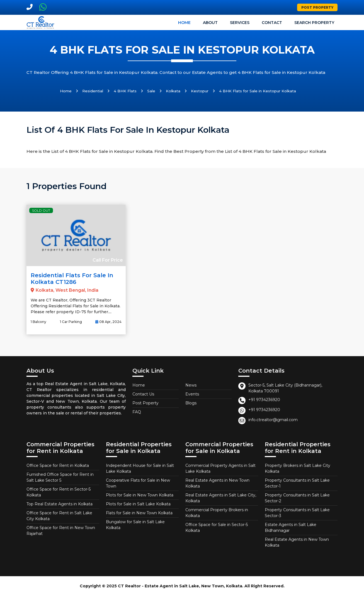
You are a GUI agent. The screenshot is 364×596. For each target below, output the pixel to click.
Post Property (317, 7)
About (210, 23)
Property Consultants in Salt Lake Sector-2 (297, 498)
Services (240, 23)
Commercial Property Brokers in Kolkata (217, 513)
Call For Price (108, 260)
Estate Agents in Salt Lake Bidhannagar (291, 528)
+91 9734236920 (264, 400)
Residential (93, 91)
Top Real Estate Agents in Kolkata (60, 504)
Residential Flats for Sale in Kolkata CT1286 (72, 279)
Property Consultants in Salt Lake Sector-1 (297, 483)
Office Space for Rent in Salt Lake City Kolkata (59, 516)
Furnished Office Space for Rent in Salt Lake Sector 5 (60, 477)
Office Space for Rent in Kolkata (58, 465)
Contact (272, 23)
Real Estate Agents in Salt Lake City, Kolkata (221, 498)
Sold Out (41, 210)
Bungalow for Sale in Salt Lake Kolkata (135, 525)
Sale (151, 91)
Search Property (314, 23)
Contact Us (143, 394)
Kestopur (200, 91)
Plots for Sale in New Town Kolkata (140, 495)
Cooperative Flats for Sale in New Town (138, 483)
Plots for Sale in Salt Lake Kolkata (138, 504)
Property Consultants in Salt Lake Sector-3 (297, 513)
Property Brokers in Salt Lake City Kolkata (298, 468)
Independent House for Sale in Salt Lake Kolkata (140, 468)
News (191, 385)
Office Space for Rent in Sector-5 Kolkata (59, 492)
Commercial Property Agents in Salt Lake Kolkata (220, 468)
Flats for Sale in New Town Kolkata (139, 513)
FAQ (137, 412)
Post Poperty (145, 403)
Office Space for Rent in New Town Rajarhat (61, 531)
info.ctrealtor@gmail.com (273, 420)
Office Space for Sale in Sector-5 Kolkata (217, 528)
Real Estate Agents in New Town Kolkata (217, 483)
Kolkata (173, 91)
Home (184, 23)
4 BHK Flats (125, 91)
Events (192, 394)
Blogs (191, 403)
